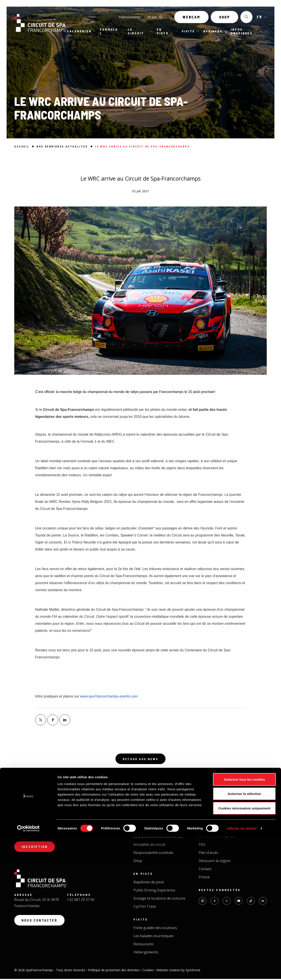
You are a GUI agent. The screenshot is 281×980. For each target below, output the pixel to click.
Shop (224, 19)
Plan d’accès (208, 854)
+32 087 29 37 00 (81, 902)
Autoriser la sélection (244, 937)
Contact (205, 870)
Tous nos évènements (152, 808)
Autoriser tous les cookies (244, 922)
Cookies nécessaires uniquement (244, 951)
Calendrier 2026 (146, 816)
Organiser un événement (219, 816)
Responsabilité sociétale (153, 854)
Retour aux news (140, 759)
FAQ (202, 846)
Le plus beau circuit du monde (158, 837)
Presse (204, 878)
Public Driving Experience (154, 891)
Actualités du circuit (149, 846)
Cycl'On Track (145, 908)
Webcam (191, 19)
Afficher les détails (242, 971)
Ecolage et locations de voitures (159, 899)
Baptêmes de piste (149, 883)
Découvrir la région (215, 862)
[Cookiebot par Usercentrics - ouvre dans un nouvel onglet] (28, 971)
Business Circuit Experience (221, 808)
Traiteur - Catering (214, 824)
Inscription (36, 849)
